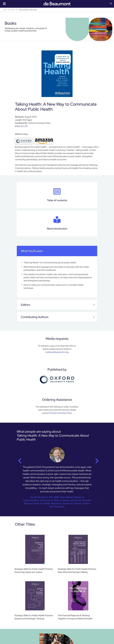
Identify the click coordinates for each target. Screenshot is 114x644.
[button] (111, 4)
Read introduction (57, 223)
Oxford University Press (61, 413)
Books (13, 10)
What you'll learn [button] (58, 251)
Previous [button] (19, 460)
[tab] (57, 251)
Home (5, 10)
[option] (57, 479)
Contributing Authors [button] (58, 317)
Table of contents (57, 195)
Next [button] (95, 460)
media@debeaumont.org (57, 352)
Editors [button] (58, 305)
